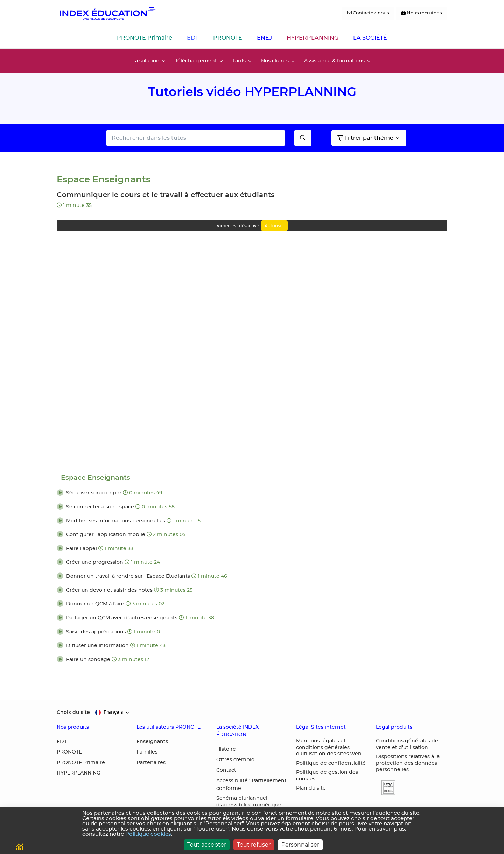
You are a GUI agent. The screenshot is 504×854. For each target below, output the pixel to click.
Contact (226, 770)
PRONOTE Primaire (145, 38)
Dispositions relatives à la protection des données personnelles (408, 763)
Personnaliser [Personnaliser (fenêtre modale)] (300, 845)
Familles (147, 752)
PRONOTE (228, 38)
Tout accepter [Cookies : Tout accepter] (207, 845)
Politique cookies (148, 834)
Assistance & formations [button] (334, 61)
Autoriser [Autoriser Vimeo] (274, 226)
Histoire (226, 749)
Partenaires (151, 763)
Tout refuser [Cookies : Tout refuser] (254, 845)
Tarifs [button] (239, 61)
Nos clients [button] (275, 61)
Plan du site (311, 788)
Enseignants (152, 742)
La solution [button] (146, 61)
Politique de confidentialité (331, 763)
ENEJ (264, 38)
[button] (252, 493)
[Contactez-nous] (368, 13)
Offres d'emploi (236, 760)
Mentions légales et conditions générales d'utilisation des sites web (329, 747)
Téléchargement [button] (196, 61)
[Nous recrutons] (422, 13)
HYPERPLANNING (313, 38)
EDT (193, 38)
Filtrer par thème (365, 138)
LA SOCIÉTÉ (370, 38)
